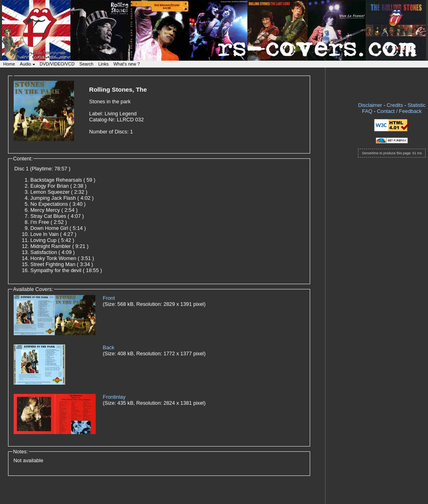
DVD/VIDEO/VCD (57, 64)
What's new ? (127, 64)
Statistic (417, 105)
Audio (27, 64)
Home (9, 64)
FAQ (367, 111)
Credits (395, 105)
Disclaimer (370, 105)
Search (86, 64)
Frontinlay (114, 397)
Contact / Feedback (399, 111)
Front (109, 298)
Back (109, 347)
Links (103, 64)
